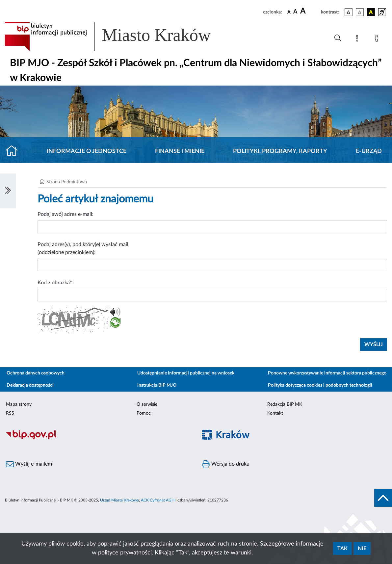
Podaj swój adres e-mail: (65, 214)
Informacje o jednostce (87, 151)
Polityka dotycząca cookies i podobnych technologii (320, 385)
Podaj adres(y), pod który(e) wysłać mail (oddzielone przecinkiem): (83, 248)
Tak (342, 549)
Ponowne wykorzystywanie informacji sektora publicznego (327, 373)
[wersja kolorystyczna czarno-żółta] (371, 12)
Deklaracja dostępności (30, 385)
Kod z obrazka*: (55, 283)
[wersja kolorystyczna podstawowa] (349, 12)
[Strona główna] (14, 151)
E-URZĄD (369, 151)
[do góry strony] (383, 498)
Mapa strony (19, 404)
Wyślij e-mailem (29, 464)
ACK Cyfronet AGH (158, 500)
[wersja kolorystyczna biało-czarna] (360, 12)
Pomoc (144, 413)
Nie (362, 549)
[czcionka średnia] (295, 12)
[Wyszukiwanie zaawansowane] (338, 38)
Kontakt (275, 413)
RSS (10, 413)
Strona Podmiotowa (67, 182)
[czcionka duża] (310, 11)
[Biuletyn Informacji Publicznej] (98, 438)
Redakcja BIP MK (285, 404)
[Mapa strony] (358, 39)
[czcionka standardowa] (289, 12)
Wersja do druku (226, 464)
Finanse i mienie (180, 151)
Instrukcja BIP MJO (157, 385)
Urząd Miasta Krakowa (119, 500)
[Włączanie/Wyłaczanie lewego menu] (8, 191)
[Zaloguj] (378, 39)
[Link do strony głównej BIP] (117, 37)
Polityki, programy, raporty (280, 151)
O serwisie (147, 404)
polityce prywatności (125, 553)
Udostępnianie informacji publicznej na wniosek (186, 373)
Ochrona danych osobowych (36, 373)
